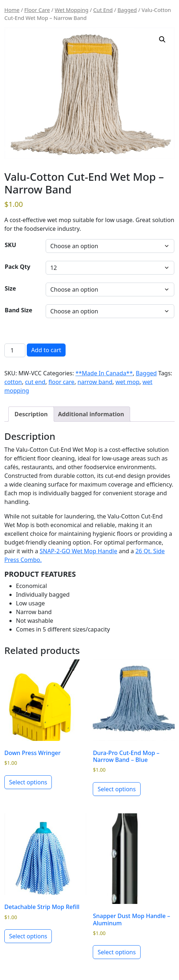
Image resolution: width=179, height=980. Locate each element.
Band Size (18, 310)
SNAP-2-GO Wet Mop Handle (78, 551)
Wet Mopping (72, 10)
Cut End (103, 10)
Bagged (127, 10)
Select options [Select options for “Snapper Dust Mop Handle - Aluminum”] (116, 952)
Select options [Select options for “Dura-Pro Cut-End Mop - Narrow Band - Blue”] (116, 789)
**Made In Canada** (104, 373)
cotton (13, 382)
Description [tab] (31, 414)
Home (12, 10)
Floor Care (37, 10)
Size (10, 288)
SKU (11, 245)
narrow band (95, 382)
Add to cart (46, 350)
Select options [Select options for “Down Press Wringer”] (28, 782)
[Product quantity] (15, 350)
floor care (62, 382)
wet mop (128, 382)
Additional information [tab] (91, 414)
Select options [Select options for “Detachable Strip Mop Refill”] (28, 936)
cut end (35, 382)
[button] (162, 39)
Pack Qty (18, 267)
